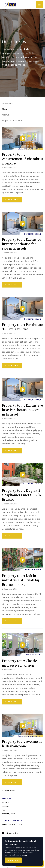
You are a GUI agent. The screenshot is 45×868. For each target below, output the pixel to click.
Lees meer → (12, 199)
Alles (4, 109)
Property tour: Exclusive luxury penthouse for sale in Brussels (22, 244)
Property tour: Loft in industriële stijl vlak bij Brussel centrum (21, 580)
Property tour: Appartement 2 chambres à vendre (22, 159)
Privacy (5, 867)
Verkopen (6, 802)
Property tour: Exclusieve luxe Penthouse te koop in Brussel (22, 410)
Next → (14, 791)
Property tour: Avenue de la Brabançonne (22, 744)
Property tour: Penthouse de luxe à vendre (22, 327)
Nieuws (6, 115)
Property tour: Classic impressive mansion (19, 663)
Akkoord (13, 860)
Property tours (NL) (12, 121)
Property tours (9, 814)
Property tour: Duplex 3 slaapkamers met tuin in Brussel (21, 495)
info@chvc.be (12, 833)
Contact (6, 806)
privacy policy (26, 855)
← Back (6, 791)
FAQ (3, 810)
